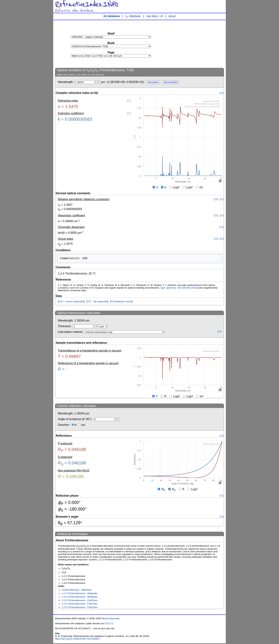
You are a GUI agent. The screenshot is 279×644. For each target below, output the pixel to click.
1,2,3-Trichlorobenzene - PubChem (80, 601)
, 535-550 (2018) (179, 288)
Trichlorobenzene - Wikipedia (77, 591)
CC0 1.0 (109, 624)
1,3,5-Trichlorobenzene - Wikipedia (79, 597)
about (172, 16)
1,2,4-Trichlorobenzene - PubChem (80, 604)
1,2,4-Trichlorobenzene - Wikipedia (79, 594)
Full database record (121, 302)
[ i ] (222, 93)
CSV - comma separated (71, 302)
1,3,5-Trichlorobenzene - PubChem (80, 608)
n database (133, 16)
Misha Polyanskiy (110, 619)
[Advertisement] (197, 44)
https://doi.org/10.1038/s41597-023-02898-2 (78, 639)
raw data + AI (155, 16)
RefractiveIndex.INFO (86, 4)
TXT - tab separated (97, 302)
